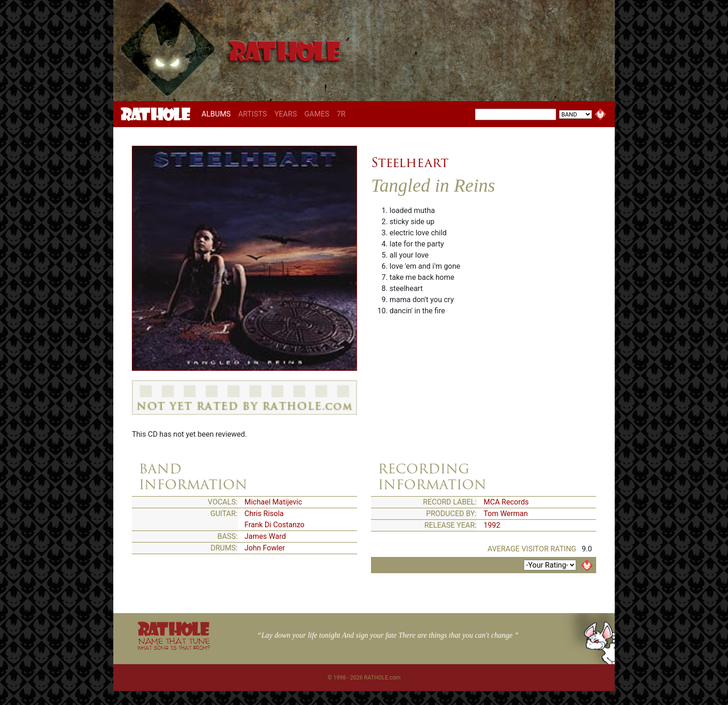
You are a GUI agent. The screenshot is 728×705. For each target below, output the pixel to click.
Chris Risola (264, 514)
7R (341, 114)
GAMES (317, 114)
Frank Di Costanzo (275, 525)
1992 (492, 525)
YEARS (286, 114)
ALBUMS (218, 114)
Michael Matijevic (273, 502)
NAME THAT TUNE (174, 644)
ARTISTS (253, 114)
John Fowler (265, 548)
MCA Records (506, 502)
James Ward (265, 536)
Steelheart (410, 162)
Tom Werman (506, 514)
